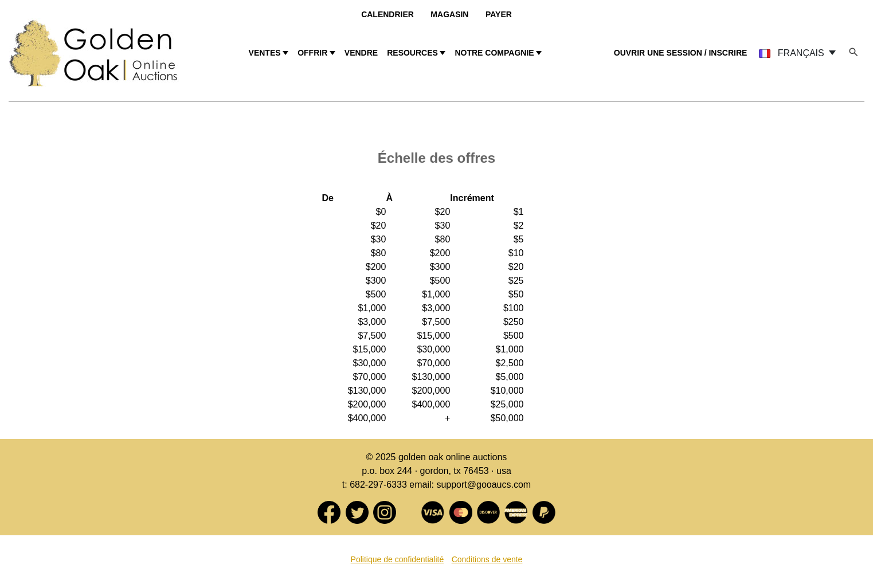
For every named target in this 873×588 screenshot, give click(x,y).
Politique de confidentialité (398, 559)
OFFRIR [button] (312, 53)
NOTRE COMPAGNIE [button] (494, 53)
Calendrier (387, 14)
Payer (499, 14)
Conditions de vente (487, 559)
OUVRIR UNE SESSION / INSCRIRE (681, 53)
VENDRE (361, 53)
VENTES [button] (265, 53)
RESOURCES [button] (412, 53)
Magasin (449, 14)
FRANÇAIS (793, 53)
